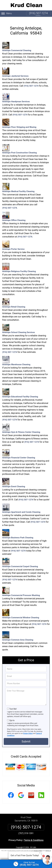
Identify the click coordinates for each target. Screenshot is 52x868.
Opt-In (12, 717)
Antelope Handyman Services (16, 94)
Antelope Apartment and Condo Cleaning (21, 505)
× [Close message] (40, 853)
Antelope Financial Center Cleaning (19, 451)
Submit (26, 738)
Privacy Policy (28, 730)
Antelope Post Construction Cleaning (19, 146)
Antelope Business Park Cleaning (18, 531)
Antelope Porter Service (13, 242)
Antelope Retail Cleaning (14, 300)
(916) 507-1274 (38, 13)
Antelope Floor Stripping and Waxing (19, 120)
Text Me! (13, 706)
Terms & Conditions (34, 837)
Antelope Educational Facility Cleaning (20, 390)
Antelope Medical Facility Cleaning (18, 184)
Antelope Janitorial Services (15, 69)
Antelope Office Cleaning (14, 213)
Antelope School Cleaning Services (19, 325)
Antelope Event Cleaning (14, 479)
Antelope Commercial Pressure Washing (21, 588)
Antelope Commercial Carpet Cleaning (20, 559)
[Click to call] (26, 864)
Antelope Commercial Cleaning (17, 43)
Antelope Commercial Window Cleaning (21, 610)
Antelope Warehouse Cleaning (16, 357)
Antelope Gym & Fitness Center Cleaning (21, 425)
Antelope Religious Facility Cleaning (19, 264)
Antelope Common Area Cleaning (18, 633)
